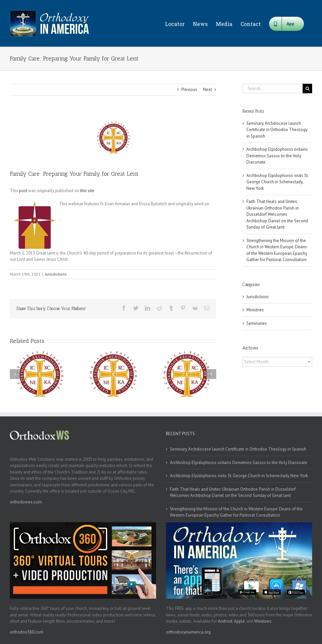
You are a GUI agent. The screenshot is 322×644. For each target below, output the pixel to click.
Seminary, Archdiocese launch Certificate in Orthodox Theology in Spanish (277, 130)
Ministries (255, 310)
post (23, 191)
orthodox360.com (27, 632)
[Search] (307, 89)
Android (225, 621)
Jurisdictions (56, 274)
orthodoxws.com (26, 502)
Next (207, 89)
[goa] (113, 137)
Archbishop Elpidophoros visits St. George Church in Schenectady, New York (277, 182)
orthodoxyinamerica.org (188, 632)
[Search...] (273, 89)
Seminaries (257, 323)
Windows (263, 621)
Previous (189, 89)
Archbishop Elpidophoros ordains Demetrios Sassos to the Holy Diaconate (277, 156)
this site (87, 191)
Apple (239, 621)
